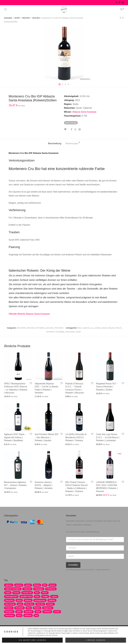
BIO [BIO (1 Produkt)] (45, 585)
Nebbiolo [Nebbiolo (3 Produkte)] (52, 600)
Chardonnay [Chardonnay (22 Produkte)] (51, 589)
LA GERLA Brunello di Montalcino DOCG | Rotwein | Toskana (76, 437)
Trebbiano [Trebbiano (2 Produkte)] (47, 612)
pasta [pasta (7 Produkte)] (20, 604)
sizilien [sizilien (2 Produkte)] (19, 612)
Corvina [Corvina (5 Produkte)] (16, 593)
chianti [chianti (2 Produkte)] (8, 593)
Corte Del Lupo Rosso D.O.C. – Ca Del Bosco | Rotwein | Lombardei (108, 437)
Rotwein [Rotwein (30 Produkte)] (37, 608)
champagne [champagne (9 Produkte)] (39, 589)
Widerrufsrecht (70, 632)
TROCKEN (59, 328)
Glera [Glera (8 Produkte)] (37, 597)
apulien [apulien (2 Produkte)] (28, 585)
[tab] (55, 144)
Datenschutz (36, 632)
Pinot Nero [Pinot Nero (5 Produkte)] (29, 604)
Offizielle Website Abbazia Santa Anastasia (29, 314)
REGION (26, 18)
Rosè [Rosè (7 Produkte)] (29, 608)
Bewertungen (73, 143)
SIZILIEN (36, 18)
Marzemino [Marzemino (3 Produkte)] (9, 600)
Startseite (8, 18)
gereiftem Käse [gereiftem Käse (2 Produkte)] (26, 597)
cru (92, 328)
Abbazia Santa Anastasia (84, 112)
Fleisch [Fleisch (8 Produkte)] (45, 593)
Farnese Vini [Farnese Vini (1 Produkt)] (27, 593)
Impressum (49, 632)
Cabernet (86, 328)
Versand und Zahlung (88, 632)
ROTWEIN (40, 328)
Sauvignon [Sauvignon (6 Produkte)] (9, 612)
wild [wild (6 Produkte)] (36, 616)
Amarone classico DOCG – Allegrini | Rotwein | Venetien (44, 485)
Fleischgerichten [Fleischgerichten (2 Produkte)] (11, 597)
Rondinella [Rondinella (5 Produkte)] (20, 608)
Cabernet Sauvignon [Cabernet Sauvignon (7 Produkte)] (13, 589)
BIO (80, 328)
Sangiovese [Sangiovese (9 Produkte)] (48, 608)
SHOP (17, 18)
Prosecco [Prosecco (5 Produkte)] (9, 608)
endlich (98, 328)
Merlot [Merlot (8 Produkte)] (19, 600)
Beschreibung (55, 143)
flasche (111, 328)
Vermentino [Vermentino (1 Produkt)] (10, 616)
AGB (59, 632)
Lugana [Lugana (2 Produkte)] (54, 597)
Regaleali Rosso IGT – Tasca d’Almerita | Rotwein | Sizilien (107, 387)
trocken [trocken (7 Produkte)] (57, 612)
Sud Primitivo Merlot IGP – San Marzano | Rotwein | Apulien (47, 437)
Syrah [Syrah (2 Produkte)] (38, 612)
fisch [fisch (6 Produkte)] (37, 593)
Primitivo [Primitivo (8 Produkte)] (50, 604)
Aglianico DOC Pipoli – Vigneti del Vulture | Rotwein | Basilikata (15, 437)
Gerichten (50, 332)
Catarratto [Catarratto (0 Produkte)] (27, 589)
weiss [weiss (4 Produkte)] (19, 616)
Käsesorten (70, 332)
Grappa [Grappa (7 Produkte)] (45, 597)
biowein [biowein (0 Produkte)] (52, 585)
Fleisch (119, 328)
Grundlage (60, 332)
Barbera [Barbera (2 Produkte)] (37, 585)
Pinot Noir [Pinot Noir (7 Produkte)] (40, 604)
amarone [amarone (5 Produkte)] (19, 585)
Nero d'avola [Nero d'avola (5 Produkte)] (10, 604)
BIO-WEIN (22, 328)
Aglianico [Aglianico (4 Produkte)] (9, 585)
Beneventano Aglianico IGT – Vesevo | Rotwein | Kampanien (15, 485)
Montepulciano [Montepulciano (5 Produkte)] (40, 600)
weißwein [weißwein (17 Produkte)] (28, 616)
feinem (105, 328)
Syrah (78, 332)
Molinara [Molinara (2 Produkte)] (28, 600)
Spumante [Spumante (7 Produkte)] (29, 612)
